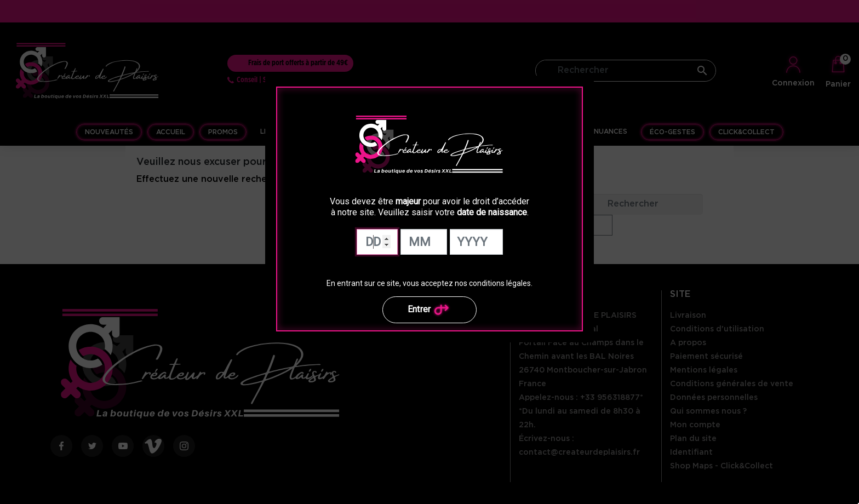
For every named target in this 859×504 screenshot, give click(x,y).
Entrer (430, 310)
